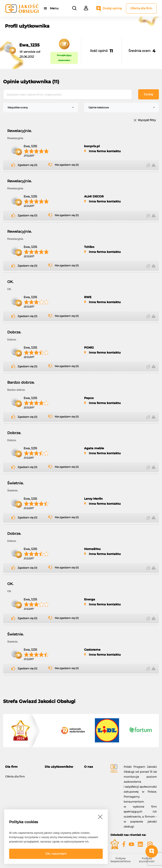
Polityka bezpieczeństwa (121, 860)
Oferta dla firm (141, 8)
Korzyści (11, 784)
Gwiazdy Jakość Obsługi (22, 789)
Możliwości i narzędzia (20, 779)
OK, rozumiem (56, 854)
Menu (54, 8)
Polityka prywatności (147, 860)
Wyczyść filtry (147, 120)
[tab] (22, 767)
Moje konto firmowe (19, 794)
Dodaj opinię (112, 8)
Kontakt (89, 779)
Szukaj (148, 94)
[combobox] (40, 108)
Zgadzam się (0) (27, 165)
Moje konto (52, 774)
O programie (93, 774)
